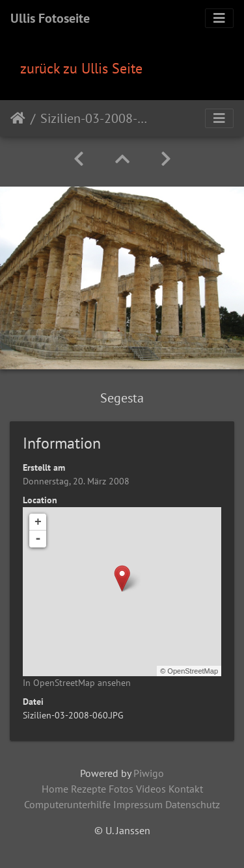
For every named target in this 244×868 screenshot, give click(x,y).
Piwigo (149, 773)
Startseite (18, 118)
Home (55, 789)
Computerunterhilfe (67, 804)
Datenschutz (193, 804)
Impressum (138, 804)
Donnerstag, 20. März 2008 (76, 481)
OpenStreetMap (193, 671)
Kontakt (186, 789)
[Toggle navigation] (219, 18)
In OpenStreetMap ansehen (77, 683)
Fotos (121, 789)
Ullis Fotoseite (50, 18)
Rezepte (88, 789)
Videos (151, 789)
